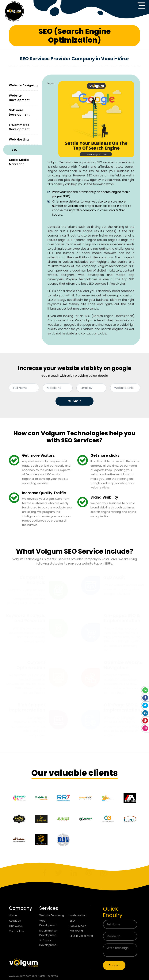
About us (15, 921)
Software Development (19, 112)
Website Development (19, 98)
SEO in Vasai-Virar (81, 936)
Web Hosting (19, 139)
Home (13, 915)
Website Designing (23, 85)
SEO (15, 150)
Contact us (16, 931)
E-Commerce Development (19, 127)
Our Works (16, 926)
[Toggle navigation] (141, 6)
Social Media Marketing (19, 162)
